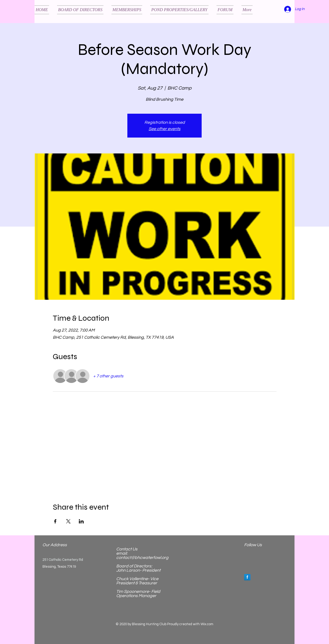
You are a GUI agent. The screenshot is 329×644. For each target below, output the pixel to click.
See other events (164, 129)
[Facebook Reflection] (247, 577)
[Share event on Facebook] (55, 521)
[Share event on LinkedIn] (81, 521)
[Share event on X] (68, 521)
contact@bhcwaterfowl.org (142, 558)
